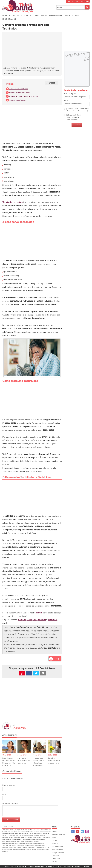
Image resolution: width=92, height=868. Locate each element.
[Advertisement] (32, 50)
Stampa (57, 659)
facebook (29, 673)
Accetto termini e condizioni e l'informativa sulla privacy (78, 110)
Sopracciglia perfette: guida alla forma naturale (24, 761)
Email (4, 794)
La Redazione (73, 2)
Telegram (22, 620)
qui (50, 867)
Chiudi (87, 867)
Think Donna (81, 839)
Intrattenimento (56, 16)
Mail (43, 673)
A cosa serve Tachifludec (19, 89)
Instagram (32, 620)
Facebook (53, 620)
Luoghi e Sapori (9, 19)
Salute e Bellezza (17, 16)
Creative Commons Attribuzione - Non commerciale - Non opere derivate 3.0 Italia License (26, 849)
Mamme (44, 16)
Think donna (18, 7)
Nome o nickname (9, 785)
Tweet (36, 673)
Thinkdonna (19, 728)
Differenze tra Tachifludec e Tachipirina (24, 96)
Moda (29, 16)
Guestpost (56, 859)
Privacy (55, 862)
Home (5, 16)
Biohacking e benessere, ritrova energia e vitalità (54, 761)
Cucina (36, 16)
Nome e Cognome (77, 96)
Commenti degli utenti (17, 100)
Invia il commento (11, 819)
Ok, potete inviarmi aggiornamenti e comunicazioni (74, 117)
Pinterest (42, 620)
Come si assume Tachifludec (20, 93)
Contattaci (84, 2)
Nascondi (53, 83)
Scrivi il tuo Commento (10, 804)
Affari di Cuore (72, 16)
